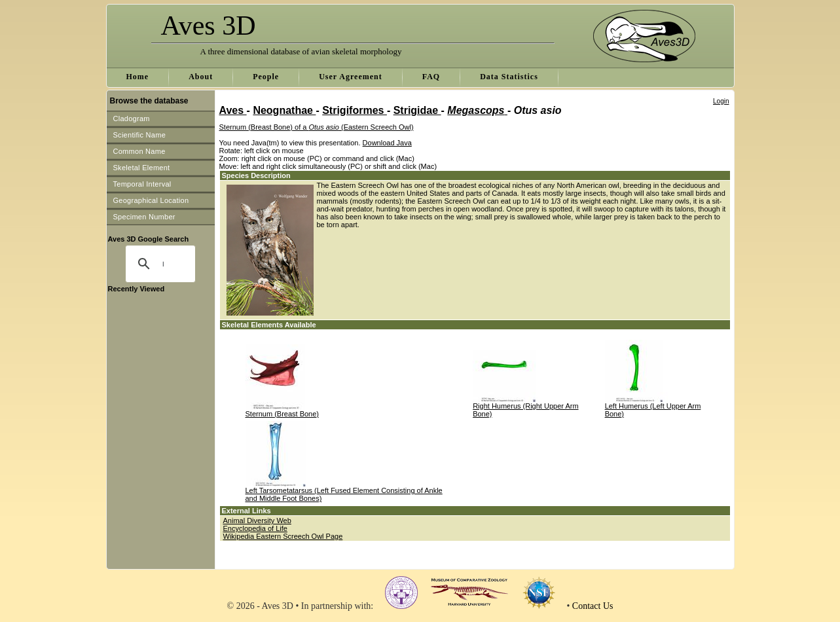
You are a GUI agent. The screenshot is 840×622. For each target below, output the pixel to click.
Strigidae (417, 110)
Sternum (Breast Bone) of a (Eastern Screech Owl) (317, 127)
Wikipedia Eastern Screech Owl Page (283, 536)
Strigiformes (355, 110)
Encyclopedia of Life (255, 528)
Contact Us (593, 606)
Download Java (387, 143)
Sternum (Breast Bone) (283, 414)
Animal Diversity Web (257, 521)
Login (721, 101)
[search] (163, 264)
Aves (233, 110)
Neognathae (284, 110)
